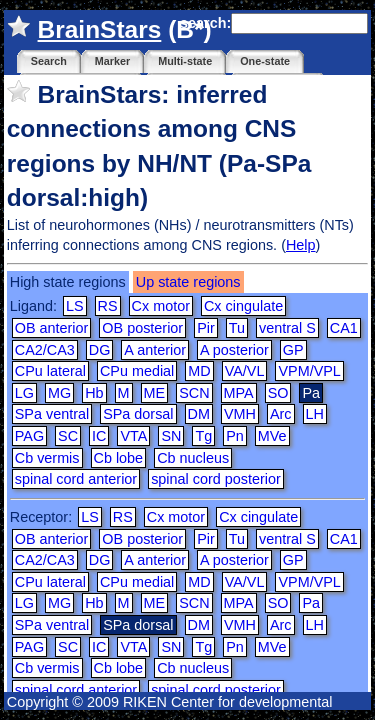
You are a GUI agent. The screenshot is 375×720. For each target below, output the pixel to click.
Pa (311, 603)
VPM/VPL (309, 371)
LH (315, 414)
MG (59, 393)
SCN (194, 393)
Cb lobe (119, 458)
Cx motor (161, 306)
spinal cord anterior (76, 479)
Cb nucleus (193, 458)
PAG (29, 436)
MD (199, 371)
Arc (281, 414)
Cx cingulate (243, 306)
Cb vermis (47, 458)
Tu (237, 328)
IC (99, 436)
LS (75, 306)
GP (293, 350)
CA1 (344, 328)
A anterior (155, 350)
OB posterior (142, 328)
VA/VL (245, 371)
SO (278, 393)
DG (100, 350)
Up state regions (188, 282)
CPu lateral (50, 371)
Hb (94, 393)
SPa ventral (52, 414)
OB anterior (52, 328)
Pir (206, 328)
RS (108, 306)
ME (155, 393)
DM (199, 414)
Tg (203, 436)
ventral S (287, 328)
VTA (133, 436)
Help (301, 245)
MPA (239, 393)
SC (68, 436)
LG (24, 393)
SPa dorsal (138, 414)
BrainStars (100, 29)
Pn (235, 436)
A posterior (234, 350)
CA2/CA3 (45, 350)
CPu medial (137, 371)
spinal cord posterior (216, 479)
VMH (240, 414)
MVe (272, 436)
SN (171, 436)
